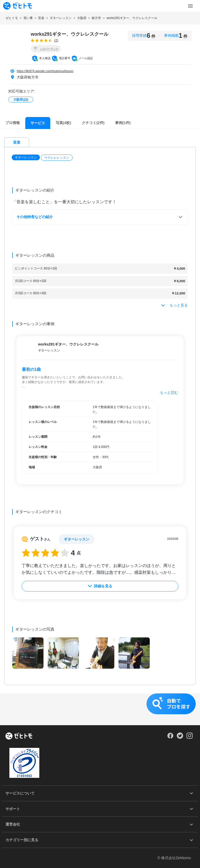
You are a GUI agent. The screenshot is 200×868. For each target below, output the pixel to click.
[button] (26, 158)
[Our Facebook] (170, 737)
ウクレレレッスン (57, 158)
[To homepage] (17, 6)
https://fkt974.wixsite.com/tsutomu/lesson (45, 71)
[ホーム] (19, 736)
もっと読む (169, 393)
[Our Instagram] (190, 737)
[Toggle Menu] (190, 6)
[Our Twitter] (180, 737)
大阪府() (21, 100)
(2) (56, 40)
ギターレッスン (26, 158)
